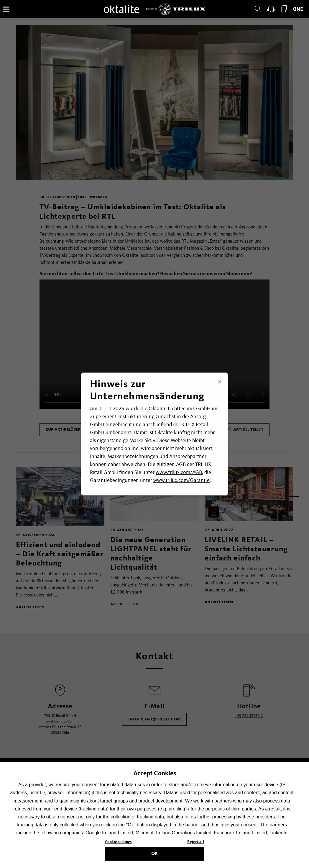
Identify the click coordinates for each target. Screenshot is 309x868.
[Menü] (6, 9)
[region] (154, 815)
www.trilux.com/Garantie (181, 480)
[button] (258, 9)
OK (154, 854)
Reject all (195, 842)
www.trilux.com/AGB (179, 473)
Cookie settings (118, 842)
